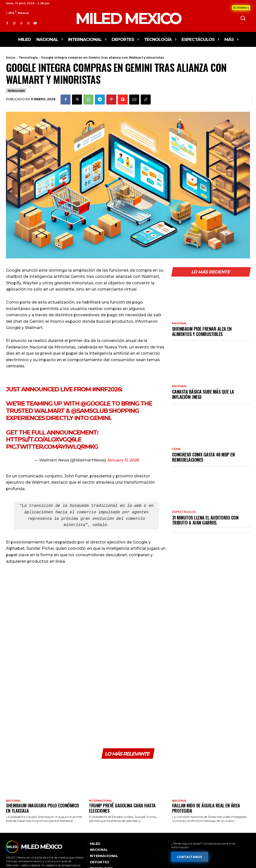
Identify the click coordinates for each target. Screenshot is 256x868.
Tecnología (28, 57)
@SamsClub (89, 411)
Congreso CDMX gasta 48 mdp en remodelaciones (203, 457)
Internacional (101, 745)
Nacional (179, 323)
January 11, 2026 (123, 460)
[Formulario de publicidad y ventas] (195, 833)
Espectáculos (184, 512)
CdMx (176, 449)
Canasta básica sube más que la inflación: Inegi (203, 394)
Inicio (11, 57)
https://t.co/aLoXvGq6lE (44, 439)
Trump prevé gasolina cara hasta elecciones (122, 752)
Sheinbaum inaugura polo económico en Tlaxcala (43, 752)
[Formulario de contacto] (241, 8)
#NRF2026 (106, 389)
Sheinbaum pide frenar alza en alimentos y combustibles (202, 331)
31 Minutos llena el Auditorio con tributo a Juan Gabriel (205, 520)
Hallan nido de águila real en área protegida (206, 752)
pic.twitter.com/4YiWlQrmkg (52, 447)
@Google (95, 403)
